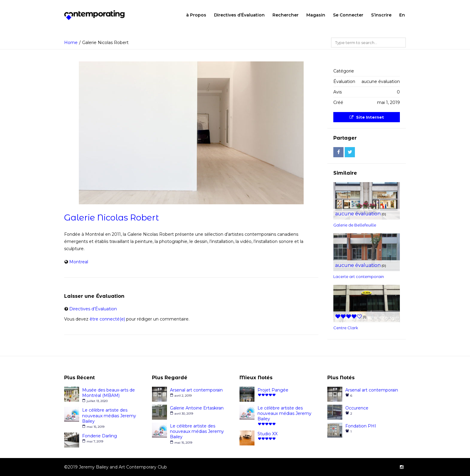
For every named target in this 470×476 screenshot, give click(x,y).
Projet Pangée (273, 390)
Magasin (316, 15)
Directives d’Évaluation (239, 15)
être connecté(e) (107, 319)
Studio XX (268, 434)
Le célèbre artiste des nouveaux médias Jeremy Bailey (109, 415)
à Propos (196, 15)
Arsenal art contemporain (196, 390)
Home (71, 43)
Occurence (357, 408)
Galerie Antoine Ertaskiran (197, 408)
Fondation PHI (361, 426)
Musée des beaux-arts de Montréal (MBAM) (109, 393)
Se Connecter (348, 15)
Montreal (79, 262)
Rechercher (286, 15)
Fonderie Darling (100, 436)
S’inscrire (381, 15)
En (402, 15)
